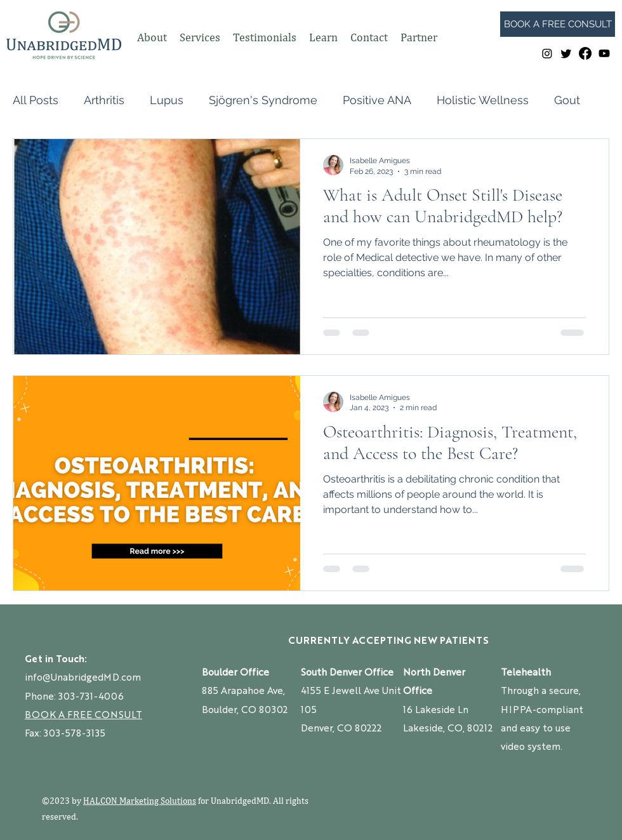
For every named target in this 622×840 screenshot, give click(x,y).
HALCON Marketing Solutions (140, 801)
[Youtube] (604, 53)
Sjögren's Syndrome (263, 100)
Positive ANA (377, 100)
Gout (567, 100)
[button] (152, 37)
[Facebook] (585, 53)
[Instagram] (547, 53)
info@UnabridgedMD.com (83, 677)
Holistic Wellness (483, 100)
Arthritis (104, 100)
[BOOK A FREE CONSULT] (558, 24)
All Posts (36, 100)
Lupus (167, 100)
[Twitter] (566, 53)
